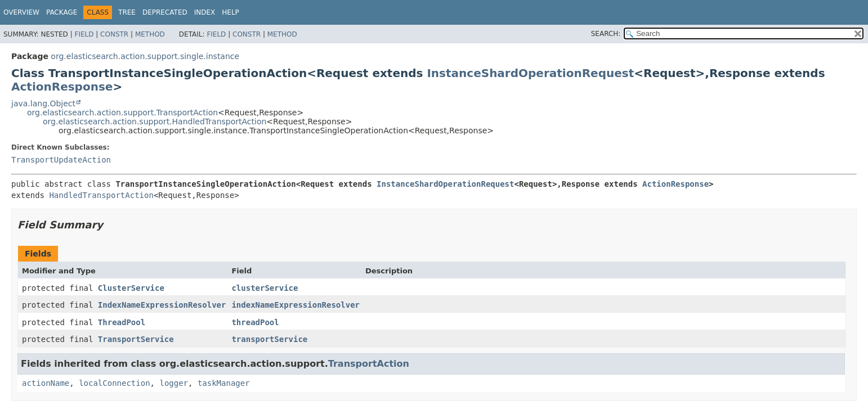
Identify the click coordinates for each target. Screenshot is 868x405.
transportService (269, 339)
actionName (46, 383)
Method (150, 34)
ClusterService (131, 288)
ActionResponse (62, 87)
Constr (114, 34)
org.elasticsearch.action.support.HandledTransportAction (155, 121)
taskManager (224, 383)
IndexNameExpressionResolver (162, 305)
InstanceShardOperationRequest (530, 73)
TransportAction (369, 364)
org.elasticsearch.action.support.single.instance (145, 56)
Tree (127, 12)
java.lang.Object (43, 103)
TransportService (136, 339)
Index (205, 12)
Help (231, 12)
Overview (21, 12)
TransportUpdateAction (61, 160)
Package (62, 12)
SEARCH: (606, 34)
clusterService (265, 288)
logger (174, 383)
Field (84, 34)
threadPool (255, 322)
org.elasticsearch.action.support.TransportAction (122, 112)
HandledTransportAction (101, 195)
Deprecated (165, 12)
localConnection (114, 383)
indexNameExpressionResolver (296, 305)
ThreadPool (122, 322)
